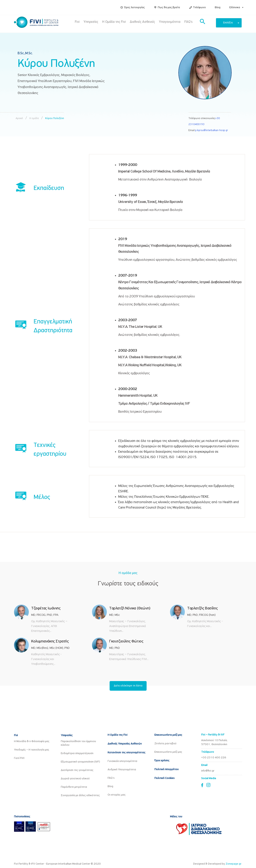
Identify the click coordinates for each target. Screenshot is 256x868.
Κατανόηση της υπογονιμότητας (126, 753)
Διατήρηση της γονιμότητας (77, 770)
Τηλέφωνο (199, 8)
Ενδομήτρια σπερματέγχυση (77, 753)
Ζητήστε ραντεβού (165, 744)
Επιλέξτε (231, 23)
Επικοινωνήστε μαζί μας (168, 735)
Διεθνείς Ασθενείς (142, 22)
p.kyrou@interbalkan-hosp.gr (212, 130)
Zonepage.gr (233, 864)
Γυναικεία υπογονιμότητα (122, 761)
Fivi (77, 22)
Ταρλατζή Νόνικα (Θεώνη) (130, 608)
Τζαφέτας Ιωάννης (46, 608)
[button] (242, 8)
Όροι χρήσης (162, 761)
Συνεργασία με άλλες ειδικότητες (80, 795)
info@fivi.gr (208, 771)
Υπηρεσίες (91, 22)
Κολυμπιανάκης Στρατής (50, 641)
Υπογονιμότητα (170, 22)
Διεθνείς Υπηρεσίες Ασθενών (125, 744)
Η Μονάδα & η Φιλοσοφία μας (32, 741)
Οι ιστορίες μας (117, 795)
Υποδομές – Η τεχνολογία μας (32, 750)
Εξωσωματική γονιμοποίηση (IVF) (80, 762)
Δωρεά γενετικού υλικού (75, 779)
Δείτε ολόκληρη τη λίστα (128, 686)
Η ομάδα (34, 118)
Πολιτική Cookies (164, 778)
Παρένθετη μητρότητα (74, 787)
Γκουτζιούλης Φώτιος (126, 641)
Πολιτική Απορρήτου (166, 769)
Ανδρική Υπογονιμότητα (122, 770)
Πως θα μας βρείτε (169, 8)
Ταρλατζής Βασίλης (202, 608)
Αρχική (19, 118)
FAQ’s (188, 22)
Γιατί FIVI (19, 758)
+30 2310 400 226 (214, 758)
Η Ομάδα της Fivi (114, 22)
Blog (218, 8)
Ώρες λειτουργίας (134, 8)
